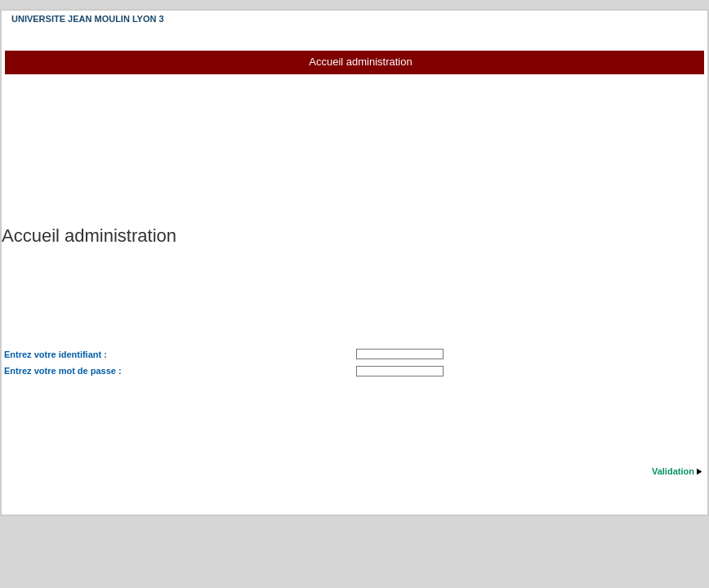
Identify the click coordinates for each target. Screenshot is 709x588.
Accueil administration (360, 62)
